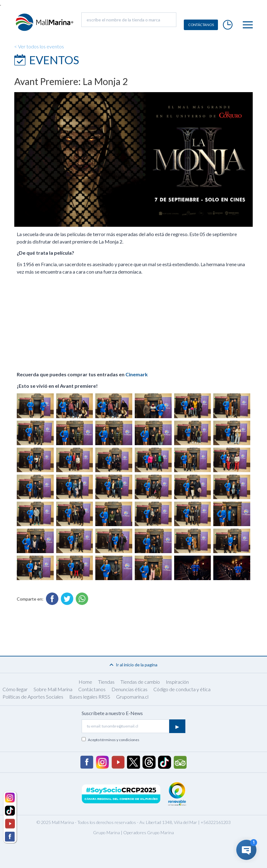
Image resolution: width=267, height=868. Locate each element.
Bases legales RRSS (90, 697)
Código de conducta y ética (182, 689)
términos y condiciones (120, 740)
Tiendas (106, 682)
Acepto (114, 740)
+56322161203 (216, 822)
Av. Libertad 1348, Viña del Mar (168, 822)
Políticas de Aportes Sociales (33, 697)
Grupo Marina (106, 832)
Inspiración (177, 682)
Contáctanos (92, 689)
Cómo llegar (15, 689)
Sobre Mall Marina (53, 689)
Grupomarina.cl (132, 697)
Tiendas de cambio (140, 682)
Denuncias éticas (129, 689)
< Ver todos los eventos (39, 46)
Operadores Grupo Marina (149, 832)
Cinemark (137, 374)
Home (85, 682)
